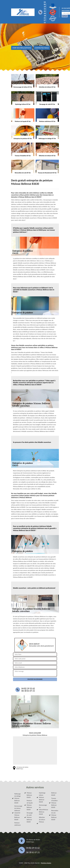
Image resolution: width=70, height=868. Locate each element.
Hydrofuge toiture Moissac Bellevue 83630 (42, 797)
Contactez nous (42, 48)
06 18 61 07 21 (45, 18)
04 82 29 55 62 (45, 7)
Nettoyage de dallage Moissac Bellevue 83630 (18, 798)
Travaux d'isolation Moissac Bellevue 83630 (55, 803)
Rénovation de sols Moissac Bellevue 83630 (55, 815)
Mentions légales (46, 863)
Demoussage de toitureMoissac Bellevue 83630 (42, 810)
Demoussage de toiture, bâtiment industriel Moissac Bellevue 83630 (18, 813)
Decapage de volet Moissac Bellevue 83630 (30, 817)
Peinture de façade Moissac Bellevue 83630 (30, 805)
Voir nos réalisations (22, 48)
